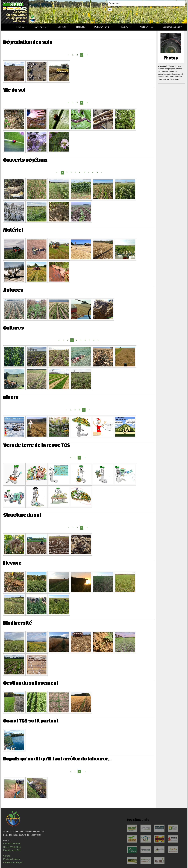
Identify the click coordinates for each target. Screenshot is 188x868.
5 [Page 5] (80, 173)
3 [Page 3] (71, 173)
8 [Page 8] (93, 173)
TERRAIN (61, 27)
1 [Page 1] (73, 55)
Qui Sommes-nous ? (172, 27)
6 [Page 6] (84, 173)
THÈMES (20, 27)
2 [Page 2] (77, 55)
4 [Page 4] (75, 173)
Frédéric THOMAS (12, 844)
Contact (7, 856)
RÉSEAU (124, 27)
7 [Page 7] (89, 173)
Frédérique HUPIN (12, 850)
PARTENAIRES (146, 27)
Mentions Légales (11, 859)
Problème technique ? (13, 862)
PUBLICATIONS (102, 27)
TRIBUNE (81, 27)
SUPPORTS (40, 27)
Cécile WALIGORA (12, 847)
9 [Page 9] (97, 173)
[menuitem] (6, 27)
